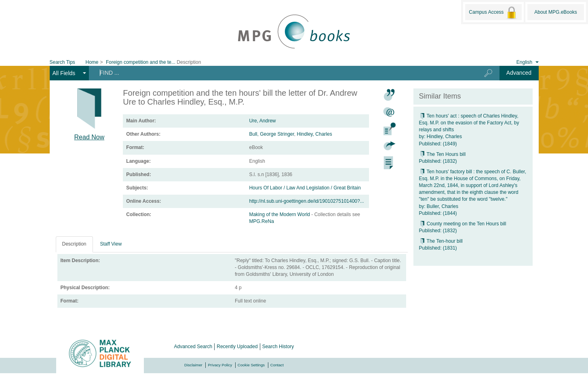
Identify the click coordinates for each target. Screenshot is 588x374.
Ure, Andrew (262, 121)
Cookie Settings (251, 365)
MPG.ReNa (261, 221)
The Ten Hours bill (443, 154)
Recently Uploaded (237, 347)
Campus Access (493, 13)
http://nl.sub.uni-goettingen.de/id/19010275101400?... (306, 201)
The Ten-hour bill (441, 241)
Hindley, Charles (315, 134)
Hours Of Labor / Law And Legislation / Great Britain (305, 188)
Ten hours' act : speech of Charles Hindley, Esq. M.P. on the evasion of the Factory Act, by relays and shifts (469, 123)
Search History (278, 347)
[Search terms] (280, 73)
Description (74, 244)
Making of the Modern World (280, 214)
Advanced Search (193, 347)
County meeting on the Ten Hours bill (463, 224)
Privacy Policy (220, 365)
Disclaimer (193, 365)
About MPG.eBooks (555, 12)
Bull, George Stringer (271, 134)
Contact (277, 365)
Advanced (519, 73)
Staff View (111, 244)
